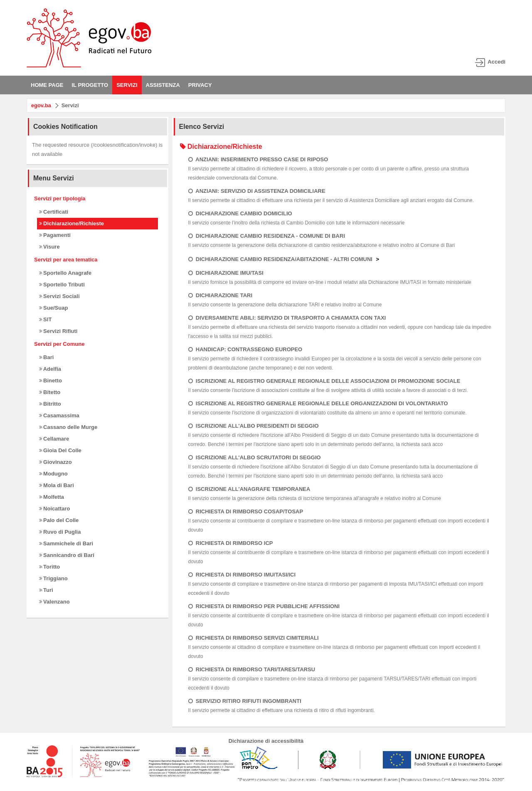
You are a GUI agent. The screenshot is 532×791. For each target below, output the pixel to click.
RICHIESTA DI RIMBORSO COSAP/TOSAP (246, 511)
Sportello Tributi (62, 285)
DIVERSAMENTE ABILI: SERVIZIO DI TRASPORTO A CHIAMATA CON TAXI (287, 318)
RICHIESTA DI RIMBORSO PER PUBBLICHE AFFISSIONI (264, 606)
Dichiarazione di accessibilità (266, 741)
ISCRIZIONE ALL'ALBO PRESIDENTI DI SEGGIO (254, 426)
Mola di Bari (57, 485)
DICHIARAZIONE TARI (220, 295)
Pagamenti (55, 235)
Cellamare (54, 439)
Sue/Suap (54, 308)
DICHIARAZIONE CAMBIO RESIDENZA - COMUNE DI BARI (267, 236)
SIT (46, 319)
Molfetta (52, 497)
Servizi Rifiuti (58, 331)
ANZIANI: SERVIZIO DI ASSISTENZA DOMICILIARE (257, 191)
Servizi (70, 105)
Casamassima (59, 415)
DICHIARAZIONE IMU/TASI (226, 273)
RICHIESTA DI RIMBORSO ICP (231, 543)
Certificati (54, 212)
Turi (46, 590)
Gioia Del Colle (60, 450)
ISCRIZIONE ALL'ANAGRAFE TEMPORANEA (249, 489)
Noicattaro (55, 509)
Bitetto (50, 392)
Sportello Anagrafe (65, 273)
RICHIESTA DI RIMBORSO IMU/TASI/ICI (242, 575)
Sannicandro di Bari (67, 555)
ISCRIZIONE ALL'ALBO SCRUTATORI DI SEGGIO (255, 457)
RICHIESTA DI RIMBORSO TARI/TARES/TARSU (252, 669)
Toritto (50, 567)
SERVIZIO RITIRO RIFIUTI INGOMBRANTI (245, 701)
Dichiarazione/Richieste (72, 223)
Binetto (50, 381)
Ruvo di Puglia (60, 532)
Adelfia (50, 369)
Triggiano (53, 578)
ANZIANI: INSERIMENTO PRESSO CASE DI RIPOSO (258, 159)
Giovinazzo (55, 462)
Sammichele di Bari (66, 543)
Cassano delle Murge (68, 427)
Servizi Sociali (59, 296)
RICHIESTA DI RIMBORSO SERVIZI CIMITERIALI (254, 638)
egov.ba (41, 105)
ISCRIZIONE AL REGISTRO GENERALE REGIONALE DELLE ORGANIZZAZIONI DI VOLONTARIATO (318, 403)
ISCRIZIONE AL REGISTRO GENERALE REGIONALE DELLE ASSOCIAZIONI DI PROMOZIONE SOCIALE (324, 381)
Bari (47, 357)
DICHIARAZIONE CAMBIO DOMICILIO (240, 213)
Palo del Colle (59, 520)
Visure (49, 247)
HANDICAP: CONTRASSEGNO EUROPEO (245, 349)
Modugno (53, 474)
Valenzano (54, 602)
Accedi (496, 62)
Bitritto (50, 404)
